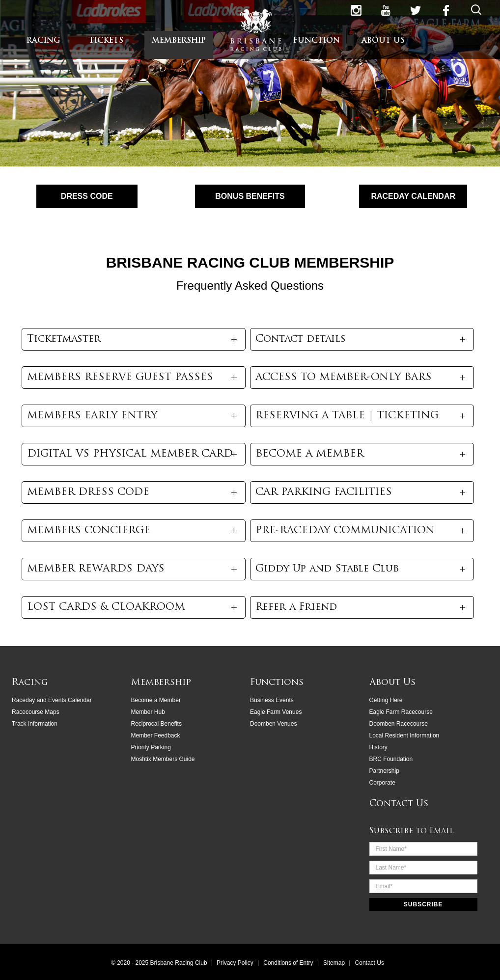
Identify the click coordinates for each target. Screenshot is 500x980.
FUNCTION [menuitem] (317, 41)
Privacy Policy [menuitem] (236, 962)
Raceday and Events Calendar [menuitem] (52, 700)
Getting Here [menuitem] (386, 700)
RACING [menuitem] (43, 41)
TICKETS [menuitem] (106, 41)
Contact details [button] (301, 339)
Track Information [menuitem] (35, 723)
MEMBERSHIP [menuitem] (179, 41)
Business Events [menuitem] (272, 700)
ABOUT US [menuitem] (383, 41)
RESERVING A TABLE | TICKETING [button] (347, 416)
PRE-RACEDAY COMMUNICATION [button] (345, 531)
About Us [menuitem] (392, 682)
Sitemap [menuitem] (335, 962)
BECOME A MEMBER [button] (309, 454)
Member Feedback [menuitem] (156, 735)
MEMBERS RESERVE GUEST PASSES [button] (120, 378)
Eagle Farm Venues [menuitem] (276, 711)
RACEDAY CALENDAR (413, 196)
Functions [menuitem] (277, 682)
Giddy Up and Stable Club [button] (327, 569)
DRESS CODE (87, 196)
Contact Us (399, 803)
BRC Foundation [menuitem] (391, 759)
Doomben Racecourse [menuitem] (399, 723)
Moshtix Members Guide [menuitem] (163, 759)
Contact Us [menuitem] (370, 962)
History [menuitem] (378, 747)
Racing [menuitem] (30, 682)
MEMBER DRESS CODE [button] (88, 492)
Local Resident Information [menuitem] (404, 735)
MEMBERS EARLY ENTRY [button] (92, 416)
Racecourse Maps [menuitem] (36, 711)
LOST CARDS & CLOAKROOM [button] (106, 607)
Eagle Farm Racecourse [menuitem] (401, 711)
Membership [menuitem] (161, 682)
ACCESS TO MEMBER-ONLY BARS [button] (344, 378)
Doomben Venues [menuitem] (273, 723)
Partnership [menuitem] (384, 770)
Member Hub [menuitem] (148, 711)
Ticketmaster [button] (64, 339)
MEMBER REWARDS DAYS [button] (96, 569)
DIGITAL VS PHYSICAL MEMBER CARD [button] (130, 454)
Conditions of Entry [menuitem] (289, 962)
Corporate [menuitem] (382, 782)
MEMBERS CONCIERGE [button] (89, 531)
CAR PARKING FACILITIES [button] (324, 492)
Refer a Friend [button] (296, 607)
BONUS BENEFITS (250, 196)
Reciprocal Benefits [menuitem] (156, 723)
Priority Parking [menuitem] (151, 747)
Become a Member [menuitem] (156, 700)
